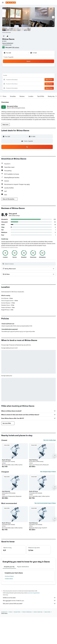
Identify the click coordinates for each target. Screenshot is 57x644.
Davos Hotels (47, 612)
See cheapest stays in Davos (48, 472)
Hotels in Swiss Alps (38, 612)
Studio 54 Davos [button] (6, 460)
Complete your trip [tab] (9, 567)
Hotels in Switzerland (27, 612)
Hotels (10, 612)
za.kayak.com (4, 612)
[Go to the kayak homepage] (11, 3)
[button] (3, 3)
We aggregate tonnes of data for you (29, 601)
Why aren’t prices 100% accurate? (29, 603)
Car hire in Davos (9, 576)
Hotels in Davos (9, 579)
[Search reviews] (30, 264)
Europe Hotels (17, 612)
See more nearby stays (50, 440)
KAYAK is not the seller (29, 598)
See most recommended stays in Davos (45, 503)
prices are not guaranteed (34, 593)
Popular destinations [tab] (23, 567)
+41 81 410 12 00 (7, 45)
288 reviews (16, 47)
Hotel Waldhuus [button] (33, 460)
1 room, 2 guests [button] (8, 57)
